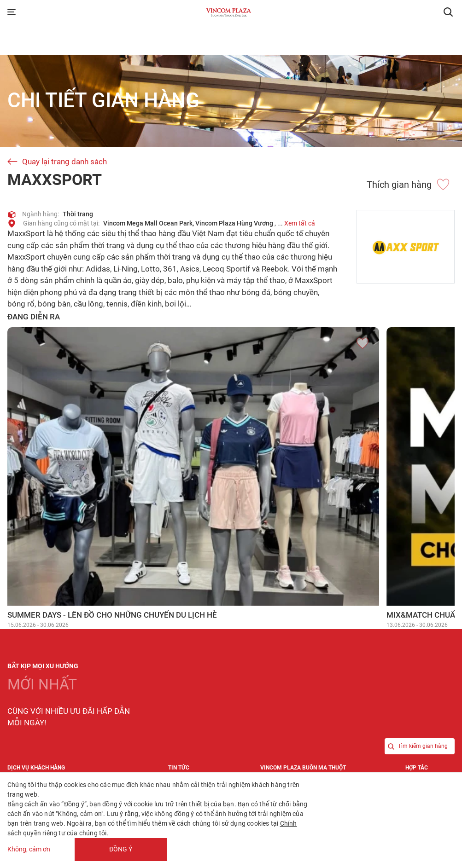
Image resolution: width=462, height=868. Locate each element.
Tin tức (179, 768)
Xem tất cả (300, 223)
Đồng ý (121, 849)
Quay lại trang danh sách (64, 162)
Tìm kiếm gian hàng (416, 746)
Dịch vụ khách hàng (36, 768)
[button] (448, 12)
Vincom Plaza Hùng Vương (234, 223)
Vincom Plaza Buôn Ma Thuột (303, 768)
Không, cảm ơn (29, 850)
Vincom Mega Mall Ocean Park (148, 223)
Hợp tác (417, 768)
